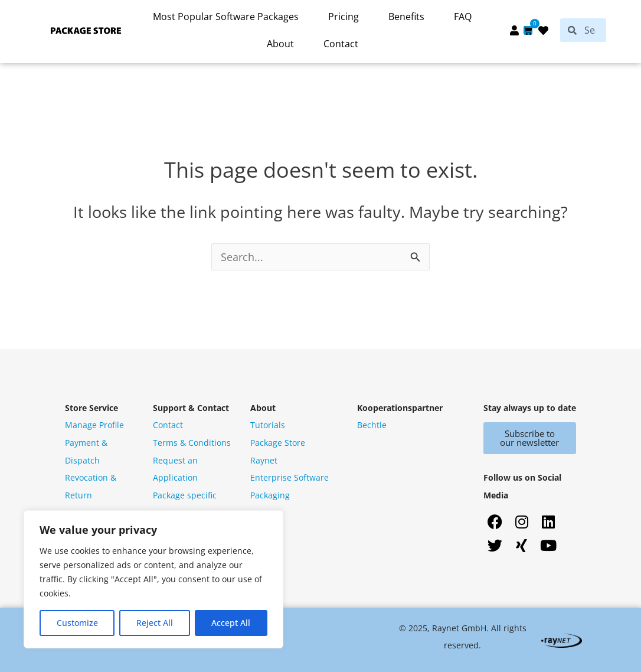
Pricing (344, 17)
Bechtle (372, 425)
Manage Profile (94, 425)
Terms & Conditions (192, 443)
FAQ (463, 17)
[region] (153, 579)
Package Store (278, 443)
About (280, 44)
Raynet (264, 460)
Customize (77, 623)
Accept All (231, 623)
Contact (341, 44)
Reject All (155, 623)
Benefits (406, 17)
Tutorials (268, 425)
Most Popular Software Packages (226, 17)
